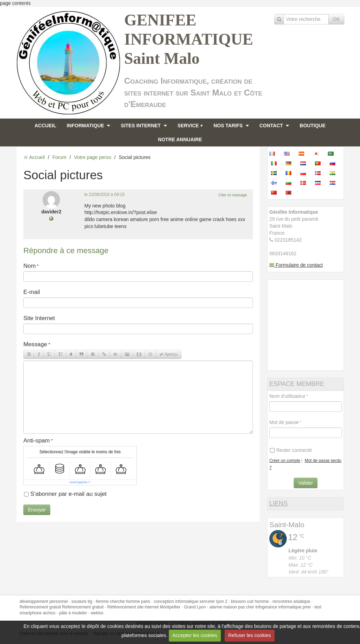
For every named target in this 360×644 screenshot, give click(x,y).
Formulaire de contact (296, 265)
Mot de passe (284, 422)
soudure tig (82, 601)
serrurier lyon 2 (213, 601)
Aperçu (168, 354)
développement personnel (44, 601)
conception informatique (176, 601)
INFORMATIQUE (85, 126)
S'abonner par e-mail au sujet (65, 494)
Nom (29, 266)
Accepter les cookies (195, 635)
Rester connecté (291, 450)
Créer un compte (285, 461)
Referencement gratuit (40, 607)
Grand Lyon (195, 607)
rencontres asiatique (291, 601)
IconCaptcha (79, 482)
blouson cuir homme (250, 601)
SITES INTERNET (141, 126)
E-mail (32, 292)
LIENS (279, 503)
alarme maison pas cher (232, 607)
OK (336, 19)
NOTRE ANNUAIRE (180, 139)
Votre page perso (93, 157)
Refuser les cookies (249, 635)
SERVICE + (190, 126)
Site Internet (39, 318)
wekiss (97, 613)
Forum (59, 157)
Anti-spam (37, 441)
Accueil (37, 157)
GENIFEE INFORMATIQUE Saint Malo (189, 39)
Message (35, 344)
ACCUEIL (45, 126)
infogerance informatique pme (283, 607)
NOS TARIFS (228, 126)
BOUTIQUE (313, 126)
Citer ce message (233, 195)
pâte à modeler (73, 613)
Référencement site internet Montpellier (144, 607)
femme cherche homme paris (123, 601)
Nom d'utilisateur (287, 396)
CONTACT (271, 126)
